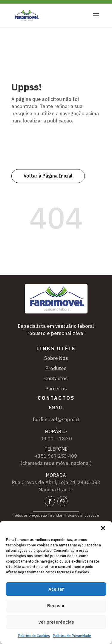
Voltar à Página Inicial (48, 176)
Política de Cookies (34, 636)
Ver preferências (56, 622)
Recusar (56, 606)
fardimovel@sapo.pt (56, 419)
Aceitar (56, 589)
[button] (103, 528)
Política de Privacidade (72, 636)
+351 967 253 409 (56, 456)
